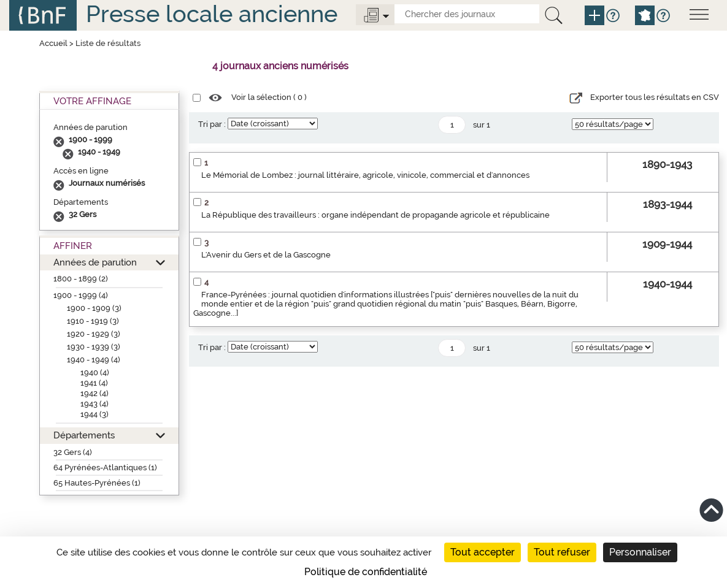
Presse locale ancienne (212, 14)
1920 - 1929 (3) (94, 334)
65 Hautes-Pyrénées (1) (97, 483)
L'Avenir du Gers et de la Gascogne (266, 255)
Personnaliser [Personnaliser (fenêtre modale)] (640, 552)
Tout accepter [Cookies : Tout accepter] (483, 552)
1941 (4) (94, 383)
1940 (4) (95, 372)
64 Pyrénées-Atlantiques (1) (105, 468)
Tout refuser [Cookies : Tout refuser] (562, 552)
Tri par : (212, 124)
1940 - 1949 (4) (94, 360)
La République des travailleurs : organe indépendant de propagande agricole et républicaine (375, 215)
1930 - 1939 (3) (94, 347)
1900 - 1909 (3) (94, 308)
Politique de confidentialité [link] (366, 572)
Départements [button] (84, 435)
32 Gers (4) (73, 452)
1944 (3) (94, 414)
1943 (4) (94, 404)
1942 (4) (94, 393)
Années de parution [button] (95, 262)
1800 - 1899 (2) (81, 279)
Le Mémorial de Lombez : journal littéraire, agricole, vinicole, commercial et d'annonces (365, 175)
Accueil (53, 43)
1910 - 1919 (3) (93, 321)
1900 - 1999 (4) (81, 295)
